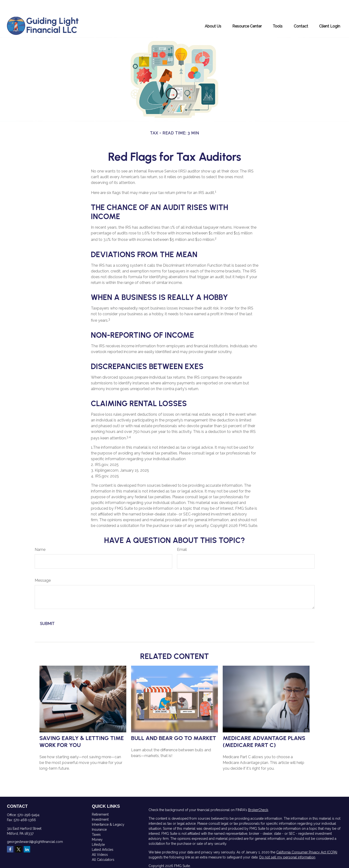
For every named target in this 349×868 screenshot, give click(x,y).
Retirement (100, 800)
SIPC (159, 865)
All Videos (100, 840)
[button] (213, 11)
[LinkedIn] (27, 835)
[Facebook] (10, 835)
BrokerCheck (258, 796)
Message (43, 566)
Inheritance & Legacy (108, 810)
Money (97, 825)
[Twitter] (19, 835)
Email (182, 535)
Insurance (99, 815)
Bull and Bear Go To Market (174, 724)
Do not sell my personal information (287, 843)
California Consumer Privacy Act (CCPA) (307, 838)
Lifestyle (98, 830)
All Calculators (103, 845)
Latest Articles (103, 835)
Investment (100, 805)
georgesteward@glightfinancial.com (35, 827)
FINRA (333, 860)
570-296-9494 (28, 801)
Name (40, 535)
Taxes (96, 820)
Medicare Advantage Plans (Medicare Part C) (264, 727)
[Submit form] (47, 609)
